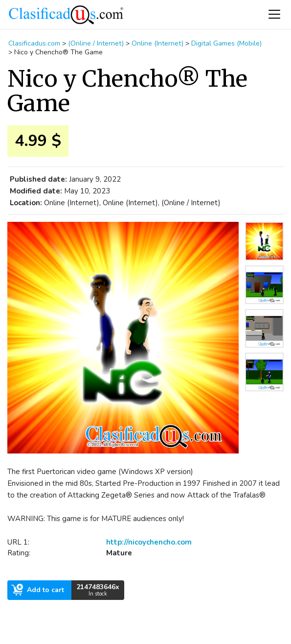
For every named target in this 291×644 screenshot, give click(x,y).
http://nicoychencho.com (149, 542)
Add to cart (38, 590)
